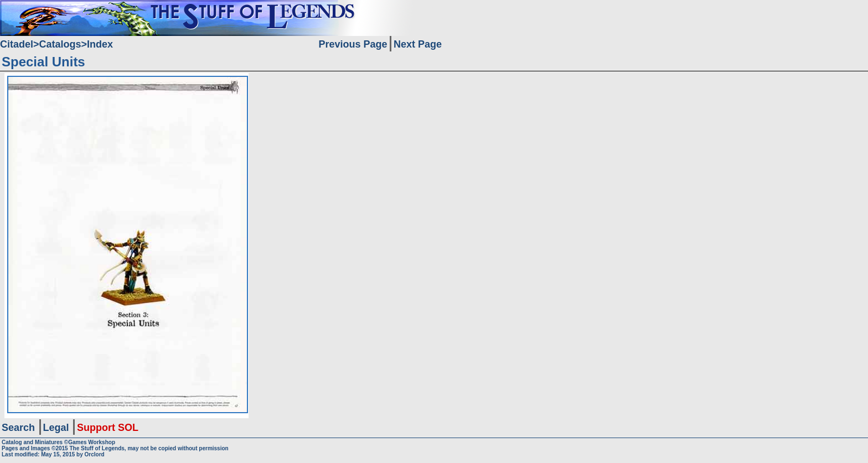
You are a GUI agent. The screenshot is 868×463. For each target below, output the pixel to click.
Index (100, 44)
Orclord (95, 454)
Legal (56, 428)
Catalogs (60, 44)
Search (18, 428)
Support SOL (108, 428)
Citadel (17, 44)
